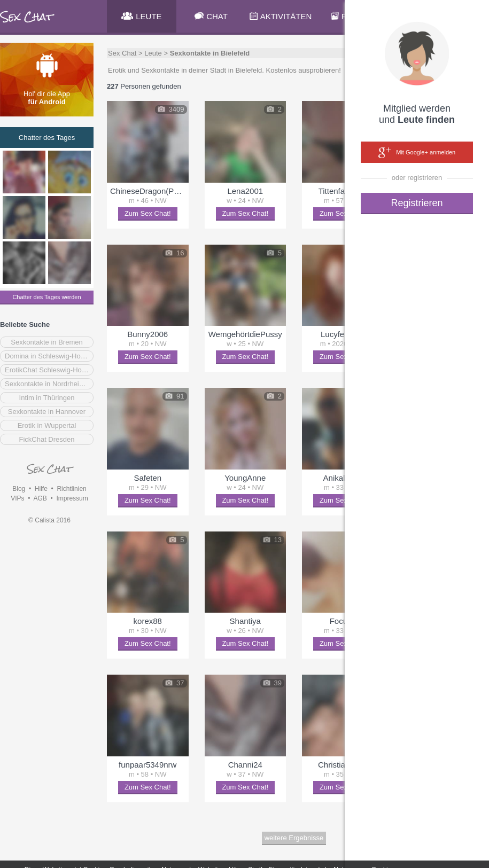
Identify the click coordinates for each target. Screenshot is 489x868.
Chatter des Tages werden (46, 297)
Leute (153, 53)
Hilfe (41, 489)
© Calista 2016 (49, 520)
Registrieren (417, 203)
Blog (19, 489)
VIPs (17, 498)
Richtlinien (71, 489)
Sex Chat (122, 53)
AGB (40, 498)
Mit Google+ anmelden (417, 153)
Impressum (72, 498)
